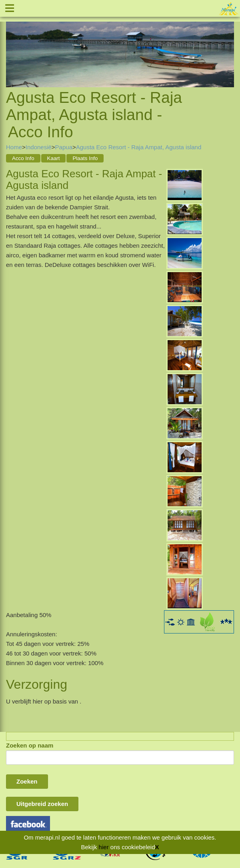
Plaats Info (85, 158)
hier (104, 847)
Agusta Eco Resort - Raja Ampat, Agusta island (139, 147)
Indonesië (39, 147)
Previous (12, 46)
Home (14, 147)
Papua (64, 147)
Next (228, 46)
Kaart (54, 158)
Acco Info (23, 158)
